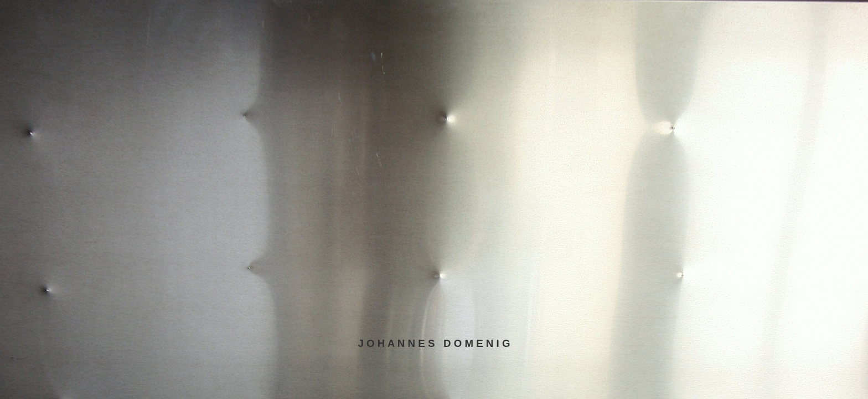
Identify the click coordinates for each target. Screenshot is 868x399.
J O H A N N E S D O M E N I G (434, 343)
